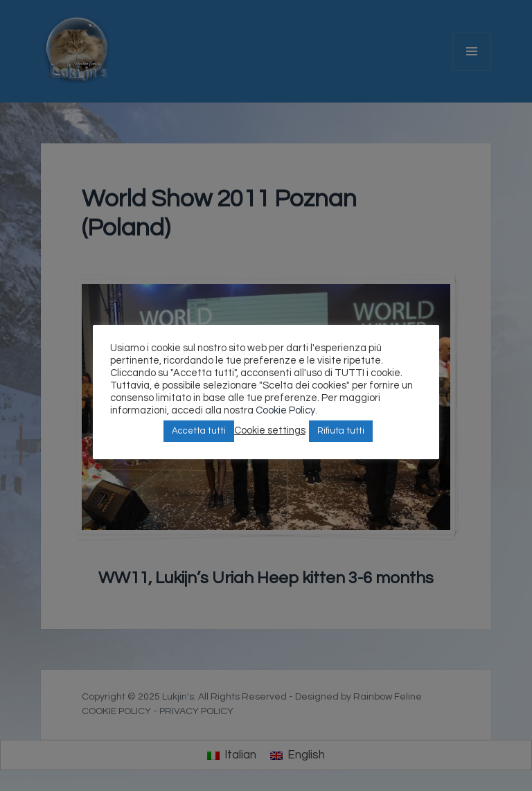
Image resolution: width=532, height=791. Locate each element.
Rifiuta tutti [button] (341, 431)
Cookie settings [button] (270, 430)
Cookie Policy (285, 410)
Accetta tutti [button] (199, 431)
